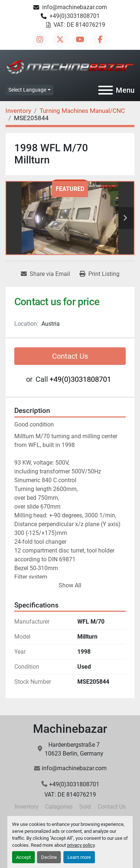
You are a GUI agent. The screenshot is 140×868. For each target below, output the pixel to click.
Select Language (27, 90)
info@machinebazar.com (75, 7)
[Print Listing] (100, 274)
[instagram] (40, 40)
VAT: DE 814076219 (79, 25)
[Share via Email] (45, 274)
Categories (59, 807)
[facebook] (100, 40)
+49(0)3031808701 (75, 16)
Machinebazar (70, 729)
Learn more (79, 857)
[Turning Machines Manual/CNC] (82, 111)
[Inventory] (18, 111)
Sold (85, 807)
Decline (49, 857)
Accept (23, 857)
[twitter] (60, 40)
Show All (70, 585)
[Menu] (106, 90)
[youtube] (80, 40)
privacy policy (81, 845)
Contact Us (70, 356)
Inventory (27, 807)
